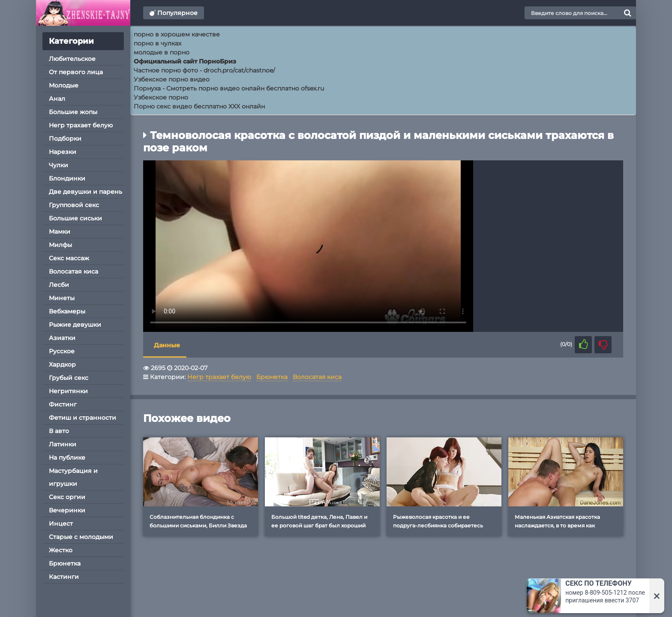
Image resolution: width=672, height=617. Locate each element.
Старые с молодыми (81, 537)
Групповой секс (74, 205)
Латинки (63, 444)
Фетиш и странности (82, 418)
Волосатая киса (73, 271)
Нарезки (63, 152)
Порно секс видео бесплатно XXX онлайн (199, 106)
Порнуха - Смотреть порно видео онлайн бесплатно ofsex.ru (229, 88)
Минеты (62, 298)
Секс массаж (69, 258)
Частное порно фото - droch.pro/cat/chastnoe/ (204, 70)
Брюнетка (65, 563)
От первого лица (76, 72)
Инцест (61, 524)
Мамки (60, 232)
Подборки (65, 138)
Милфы (60, 245)
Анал (57, 99)
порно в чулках (157, 43)
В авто (59, 431)
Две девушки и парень (85, 192)
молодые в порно (162, 52)
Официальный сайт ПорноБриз (185, 61)
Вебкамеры (67, 311)
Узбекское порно (161, 97)
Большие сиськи (75, 218)
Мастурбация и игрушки (73, 477)
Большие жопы (73, 112)
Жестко (61, 550)
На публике (67, 457)
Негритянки (68, 391)
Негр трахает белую (81, 125)
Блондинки (67, 178)
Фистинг (63, 404)
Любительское (72, 59)
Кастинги (64, 577)
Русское (62, 351)
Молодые (64, 85)
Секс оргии (67, 497)
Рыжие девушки (75, 325)
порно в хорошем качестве (177, 34)
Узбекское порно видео (172, 79)
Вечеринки (67, 510)
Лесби (59, 285)
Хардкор (62, 364)
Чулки (58, 165)
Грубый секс (69, 378)
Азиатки (62, 338)
